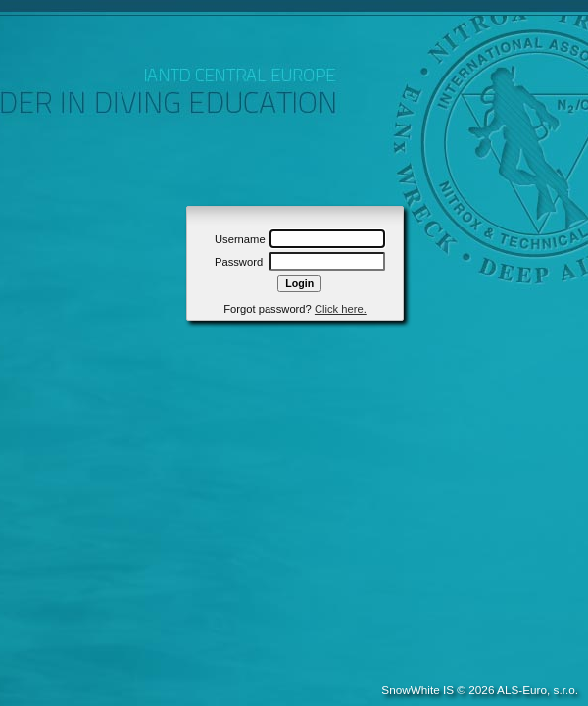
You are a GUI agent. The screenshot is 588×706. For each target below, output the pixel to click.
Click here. (341, 309)
